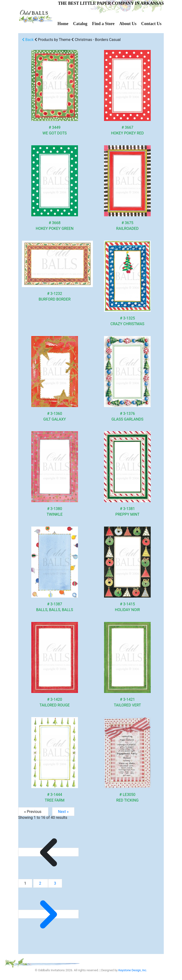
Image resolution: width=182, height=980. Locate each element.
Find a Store (103, 24)
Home (63, 24)
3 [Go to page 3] (55, 883)
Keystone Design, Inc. (133, 970)
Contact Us (151, 24)
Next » (63, 812)
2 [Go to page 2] (41, 883)
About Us (128, 24)
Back (28, 40)
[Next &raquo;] (49, 914)
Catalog (80, 24)
